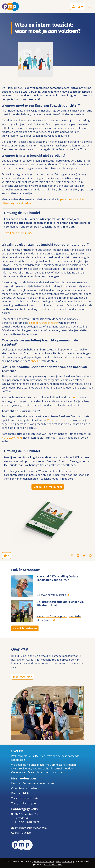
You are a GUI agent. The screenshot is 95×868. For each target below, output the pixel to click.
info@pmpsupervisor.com (29, 828)
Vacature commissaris (25, 798)
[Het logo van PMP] (11, 6)
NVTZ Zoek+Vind (12, 438)
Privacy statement (64, 861)
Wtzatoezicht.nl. (57, 420)
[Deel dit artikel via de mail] (72, 555)
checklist (36, 361)
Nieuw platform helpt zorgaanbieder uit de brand (59, 618)
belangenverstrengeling (43, 323)
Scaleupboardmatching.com (45, 772)
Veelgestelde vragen (23, 803)
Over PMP (18, 751)
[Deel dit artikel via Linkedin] (78, 555)
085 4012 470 (21, 833)
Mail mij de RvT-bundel (20, 233)
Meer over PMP (22, 677)
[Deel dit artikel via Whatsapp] (91, 555)
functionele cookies (53, 864)
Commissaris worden (24, 788)
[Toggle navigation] (90, 6)
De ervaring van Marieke (52, 595)
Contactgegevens (24, 809)
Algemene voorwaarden (43, 861)
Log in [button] (78, 6)
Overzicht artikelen (25, 628)
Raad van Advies (21, 793)
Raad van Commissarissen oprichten (33, 783)
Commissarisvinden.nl (63, 765)
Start (76, 397)
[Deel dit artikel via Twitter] (85, 555)
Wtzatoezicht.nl (42, 768)
